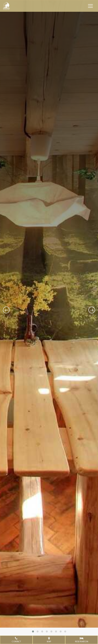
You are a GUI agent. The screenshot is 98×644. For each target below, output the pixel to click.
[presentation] (6, 310)
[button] (33, 631)
